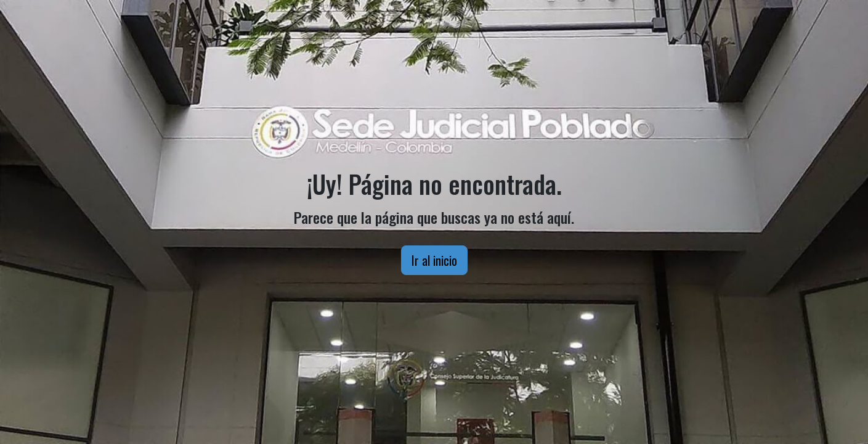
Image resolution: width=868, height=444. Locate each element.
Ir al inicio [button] (434, 260)
